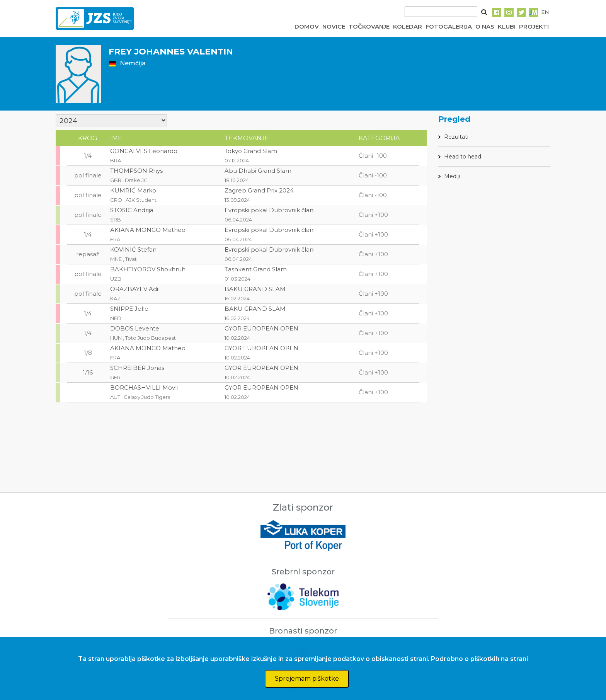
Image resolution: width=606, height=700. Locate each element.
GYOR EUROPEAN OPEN (261, 328)
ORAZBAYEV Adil (135, 289)
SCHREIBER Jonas (137, 368)
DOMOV (307, 26)
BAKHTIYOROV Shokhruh (148, 269)
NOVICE (334, 26)
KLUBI (507, 26)
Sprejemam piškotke (307, 679)
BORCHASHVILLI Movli (144, 387)
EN (545, 12)
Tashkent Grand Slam (256, 269)
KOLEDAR (408, 26)
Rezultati (456, 137)
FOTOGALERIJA (449, 26)
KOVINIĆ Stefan (133, 250)
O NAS (485, 26)
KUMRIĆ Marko (133, 190)
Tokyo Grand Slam (251, 151)
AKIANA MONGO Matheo (148, 230)
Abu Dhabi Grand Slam (258, 171)
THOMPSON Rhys (136, 171)
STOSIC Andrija (132, 210)
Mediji (452, 176)
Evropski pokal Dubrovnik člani (270, 210)
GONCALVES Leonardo (144, 151)
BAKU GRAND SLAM (255, 289)
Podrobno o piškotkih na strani (479, 659)
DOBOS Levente (135, 328)
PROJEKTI (534, 26)
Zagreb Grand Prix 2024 (259, 190)
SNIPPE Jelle (129, 309)
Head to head (463, 157)
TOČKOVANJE (369, 26)
